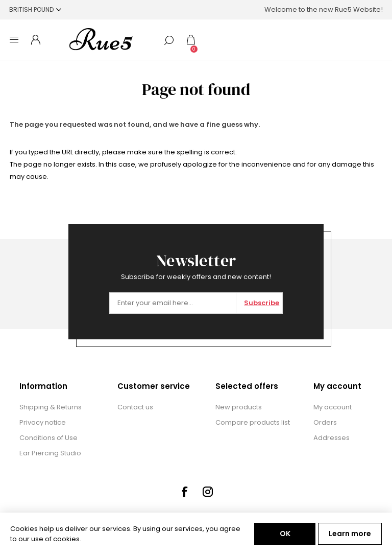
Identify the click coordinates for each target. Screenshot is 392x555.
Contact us (135, 407)
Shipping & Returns (51, 407)
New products (239, 407)
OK (285, 534)
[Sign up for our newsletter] (173, 303)
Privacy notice (43, 422)
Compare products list (253, 422)
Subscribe (262, 303)
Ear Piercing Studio (50, 453)
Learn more (350, 534)
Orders (325, 422)
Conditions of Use (48, 438)
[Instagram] (208, 492)
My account (333, 407)
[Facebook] (184, 492)
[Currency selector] (35, 9)
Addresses (332, 438)
